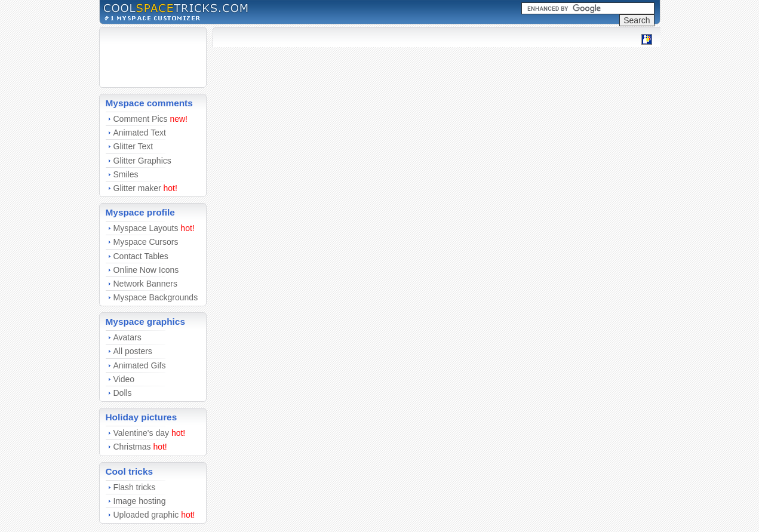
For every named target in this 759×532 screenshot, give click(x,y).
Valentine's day (141, 433)
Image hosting (140, 501)
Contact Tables (141, 256)
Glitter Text (133, 146)
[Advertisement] (142, 57)
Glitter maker (137, 188)
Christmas (132, 447)
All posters (133, 351)
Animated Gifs (140, 365)
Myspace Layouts (146, 228)
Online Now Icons (146, 270)
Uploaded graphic (146, 515)
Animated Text (140, 133)
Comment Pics (141, 119)
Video (124, 379)
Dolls (123, 393)
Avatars (127, 337)
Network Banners (145, 284)
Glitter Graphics (142, 161)
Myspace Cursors (146, 242)
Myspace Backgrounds (156, 297)
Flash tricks (135, 487)
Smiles (126, 174)
